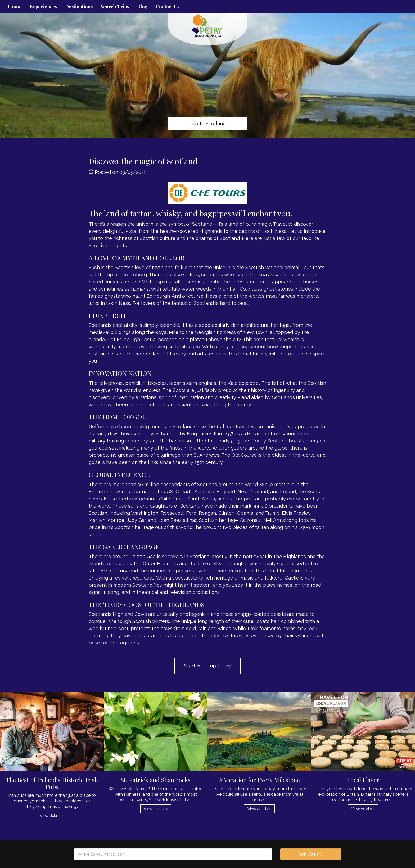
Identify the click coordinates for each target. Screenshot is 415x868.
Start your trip (311, 854)
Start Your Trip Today (207, 666)
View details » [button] (52, 816)
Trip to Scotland (208, 123)
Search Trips (115, 7)
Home (15, 7)
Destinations (79, 7)
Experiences (43, 7)
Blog (142, 7)
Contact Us (168, 7)
